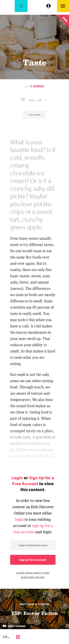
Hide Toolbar (14, 626)
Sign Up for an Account (33, 560)
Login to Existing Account (33, 545)
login (19, 519)
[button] (34, 100)
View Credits (34, 115)
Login (17, 478)
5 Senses (37, 86)
